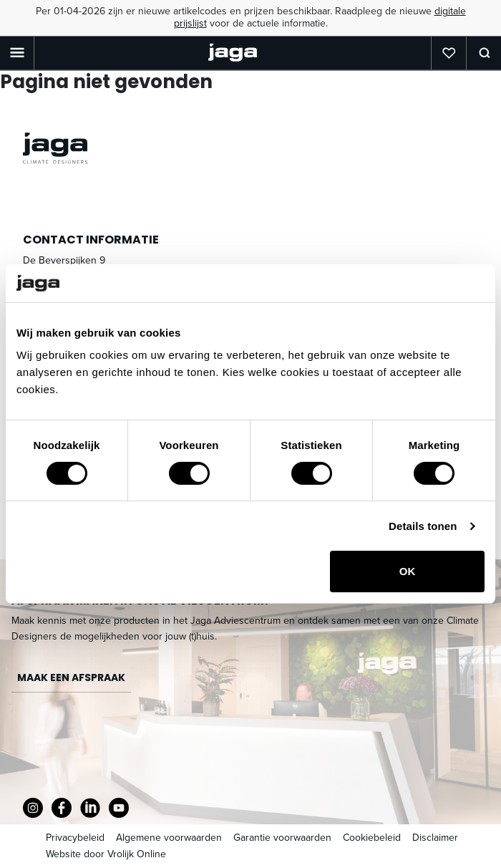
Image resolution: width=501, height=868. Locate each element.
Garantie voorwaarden (282, 838)
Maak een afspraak (71, 677)
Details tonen (423, 526)
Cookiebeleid (372, 838)
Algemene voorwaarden (169, 838)
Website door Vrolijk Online (106, 854)
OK (408, 571)
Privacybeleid (75, 838)
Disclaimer (435, 838)
